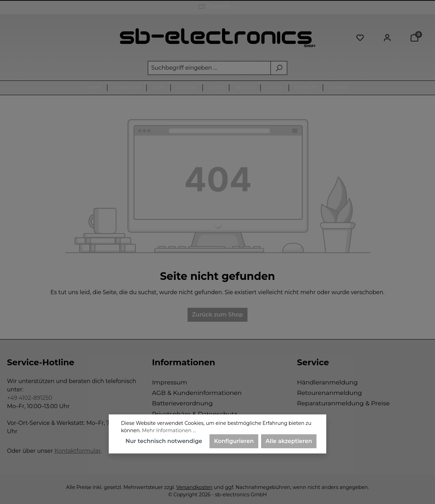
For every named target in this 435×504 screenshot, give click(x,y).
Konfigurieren (234, 441)
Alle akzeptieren (289, 441)
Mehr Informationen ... (169, 430)
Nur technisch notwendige (164, 441)
